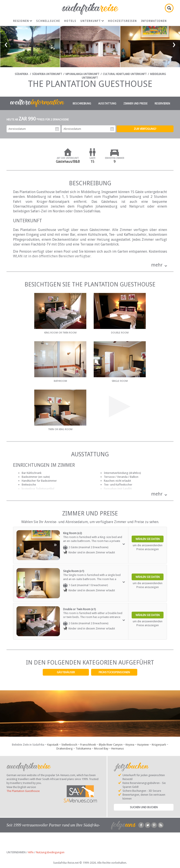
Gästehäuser (66, 672)
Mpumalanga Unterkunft (82, 74)
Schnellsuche (48, 21)
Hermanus (118, 749)
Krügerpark (159, 745)
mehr (157, 265)
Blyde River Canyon (111, 745)
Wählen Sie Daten (148, 539)
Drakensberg (65, 749)
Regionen (23, 21)
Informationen (154, 21)
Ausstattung (107, 104)
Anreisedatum (57, 129)
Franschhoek (88, 745)
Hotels (70, 21)
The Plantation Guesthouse (23, 791)
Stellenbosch (69, 745)
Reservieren (162, 104)
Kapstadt (53, 745)
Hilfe (31, 852)
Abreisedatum (112, 129)
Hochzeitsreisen (122, 21)
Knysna (130, 745)
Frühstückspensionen (114, 672)
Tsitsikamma (83, 749)
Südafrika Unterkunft (47, 74)
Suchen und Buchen (144, 807)
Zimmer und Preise (135, 104)
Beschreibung (82, 104)
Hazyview (143, 745)
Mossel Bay (101, 749)
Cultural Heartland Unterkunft (125, 74)
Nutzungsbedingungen (50, 852)
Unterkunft (92, 21)
